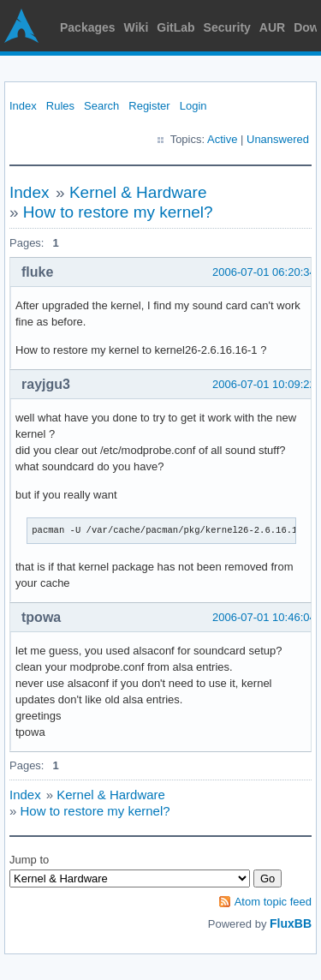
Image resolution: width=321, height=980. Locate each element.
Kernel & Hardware (138, 192)
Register (149, 106)
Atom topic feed (273, 902)
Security (227, 27)
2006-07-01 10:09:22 (264, 384)
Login (193, 106)
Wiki (137, 27)
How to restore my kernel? (118, 212)
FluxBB (291, 923)
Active (222, 139)
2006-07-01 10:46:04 (264, 617)
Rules (60, 106)
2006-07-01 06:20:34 (264, 272)
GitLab (175, 27)
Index (23, 106)
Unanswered (278, 139)
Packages (88, 27)
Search (101, 106)
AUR (272, 27)
